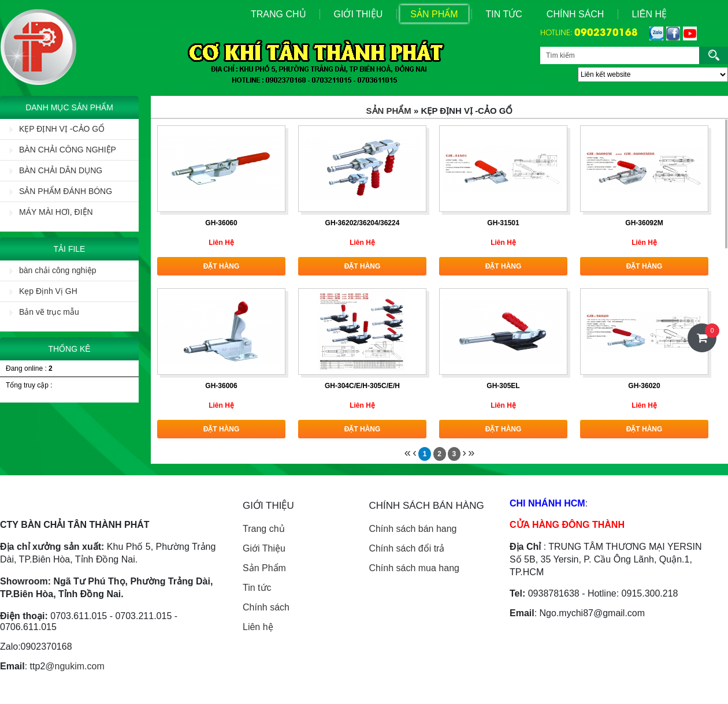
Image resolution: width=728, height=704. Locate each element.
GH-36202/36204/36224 (363, 223)
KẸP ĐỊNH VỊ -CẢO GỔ (57, 129)
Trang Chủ (278, 14)
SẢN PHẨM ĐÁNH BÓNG (61, 191)
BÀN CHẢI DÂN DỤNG (56, 170)
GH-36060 (221, 223)
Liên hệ (258, 627)
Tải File (70, 249)
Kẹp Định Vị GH (44, 291)
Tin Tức (504, 14)
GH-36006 (221, 386)
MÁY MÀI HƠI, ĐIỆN (51, 212)
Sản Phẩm (434, 14)
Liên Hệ (649, 14)
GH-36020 (644, 386)
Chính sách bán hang (413, 529)
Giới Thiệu (359, 14)
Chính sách (575, 14)
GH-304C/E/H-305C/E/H (362, 386)
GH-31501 (503, 223)
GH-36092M (644, 223)
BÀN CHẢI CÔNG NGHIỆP (63, 150)
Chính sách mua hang (414, 568)
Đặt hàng (222, 266)
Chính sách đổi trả (406, 548)
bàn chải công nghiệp (53, 270)
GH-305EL (503, 386)
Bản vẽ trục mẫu (44, 312)
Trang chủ (264, 529)
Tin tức (257, 588)
